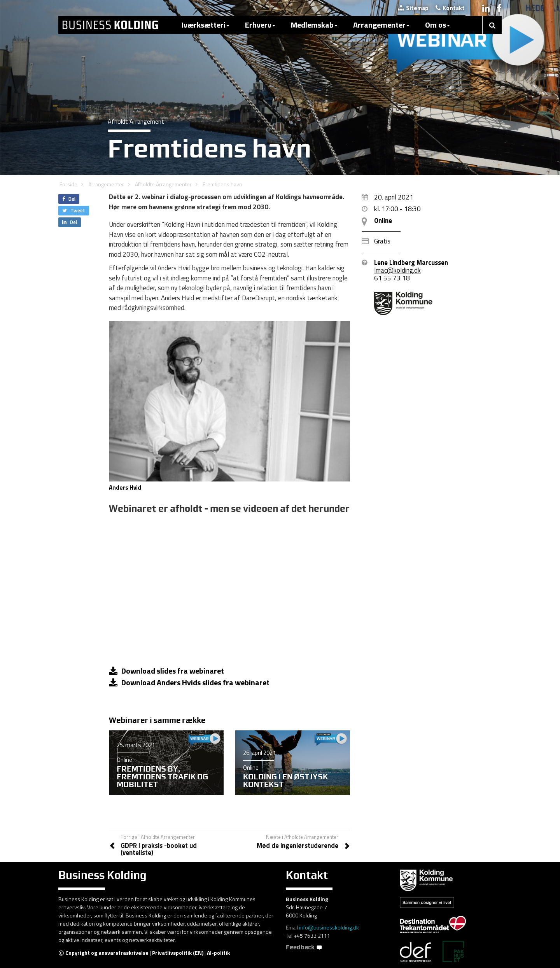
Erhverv (260, 25)
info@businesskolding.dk (329, 927)
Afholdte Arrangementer (163, 184)
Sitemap (413, 8)
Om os (437, 25)
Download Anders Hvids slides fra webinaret (189, 682)
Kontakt (450, 8)
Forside (68, 184)
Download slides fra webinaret (166, 671)
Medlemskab (314, 25)
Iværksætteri (206, 25)
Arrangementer (381, 25)
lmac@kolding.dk (397, 270)
